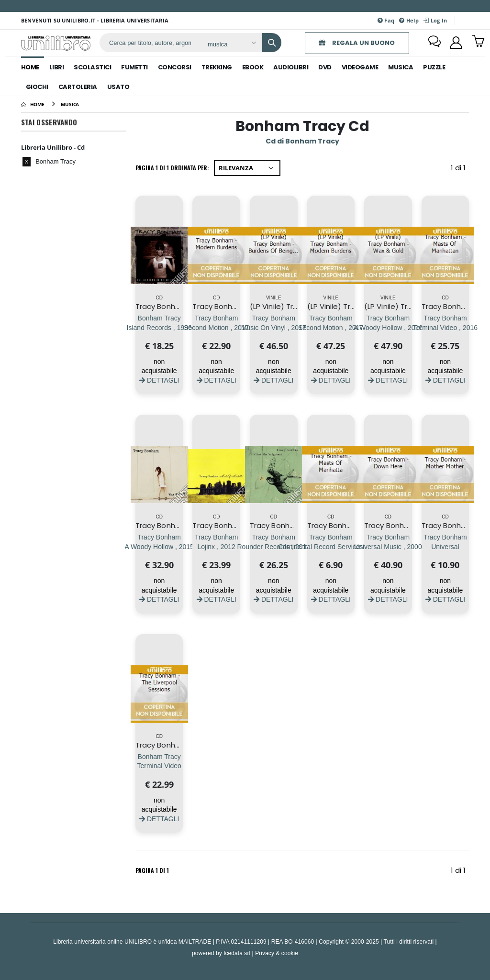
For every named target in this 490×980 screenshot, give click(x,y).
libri (57, 67)
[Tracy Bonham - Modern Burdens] (216, 327)
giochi (37, 87)
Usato (118, 87)
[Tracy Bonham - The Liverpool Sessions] (159, 766)
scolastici (92, 67)
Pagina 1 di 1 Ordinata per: (172, 168)
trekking (217, 67)
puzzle (434, 67)
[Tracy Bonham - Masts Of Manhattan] (445, 327)
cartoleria (78, 87)
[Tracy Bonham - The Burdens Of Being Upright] (159, 327)
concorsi (175, 67)
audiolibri (291, 67)
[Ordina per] (247, 168)
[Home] (33, 104)
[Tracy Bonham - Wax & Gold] (159, 546)
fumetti (134, 67)
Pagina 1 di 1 (152, 870)
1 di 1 (460, 170)
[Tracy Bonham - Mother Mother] (445, 546)
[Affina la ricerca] (231, 44)
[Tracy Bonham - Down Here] (388, 546)
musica (401, 67)
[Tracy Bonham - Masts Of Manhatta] (331, 546)
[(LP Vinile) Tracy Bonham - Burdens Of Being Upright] (274, 327)
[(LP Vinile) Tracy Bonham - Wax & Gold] (388, 327)
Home (30, 67)
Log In (435, 20)
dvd (325, 67)
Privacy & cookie (277, 953)
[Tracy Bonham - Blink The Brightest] (274, 546)
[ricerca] (150, 43)
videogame (360, 67)
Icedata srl (237, 953)
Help (409, 20)
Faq (386, 20)
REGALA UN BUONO (357, 43)
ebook (253, 67)
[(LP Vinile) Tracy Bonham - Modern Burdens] (331, 327)
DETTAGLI (159, 380)
